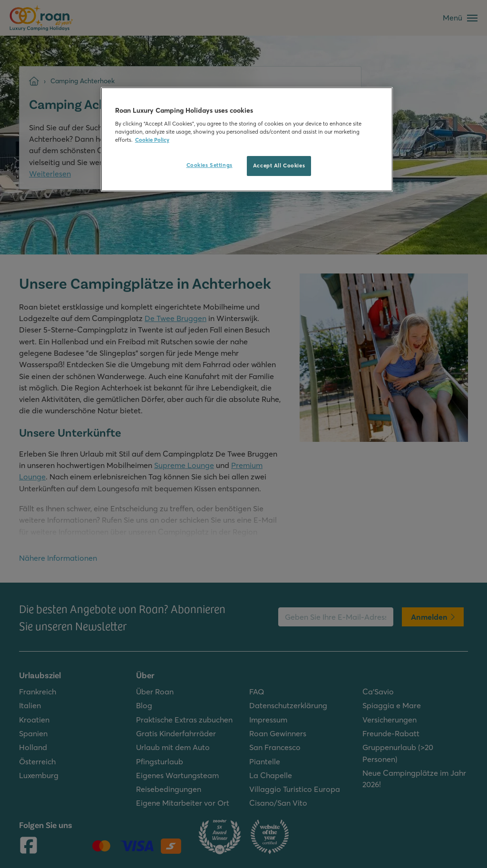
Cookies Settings (209, 165)
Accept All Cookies (279, 166)
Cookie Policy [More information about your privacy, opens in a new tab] (152, 140)
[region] (247, 140)
